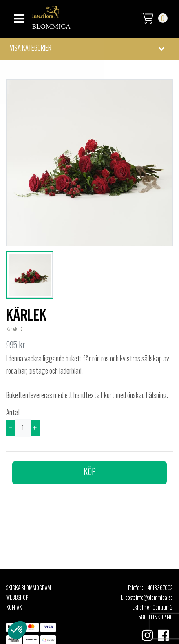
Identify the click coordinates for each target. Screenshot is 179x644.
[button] (89, 49)
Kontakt (15, 608)
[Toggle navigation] (18, 16)
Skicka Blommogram (29, 588)
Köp (90, 472)
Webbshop (17, 598)
